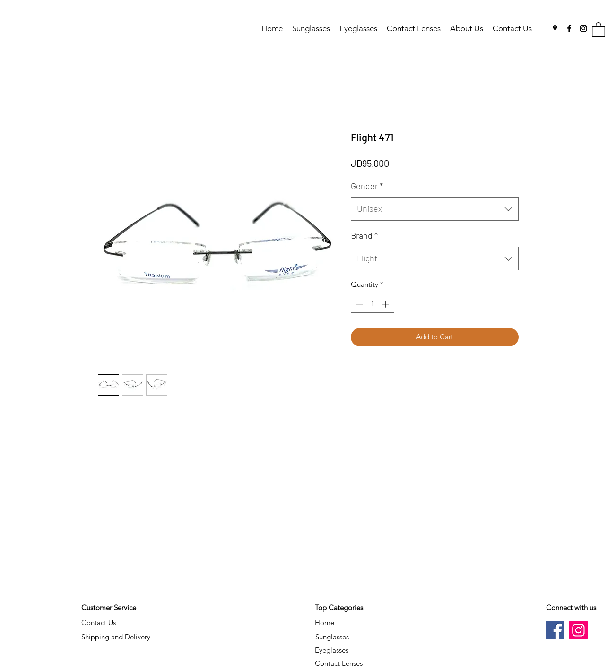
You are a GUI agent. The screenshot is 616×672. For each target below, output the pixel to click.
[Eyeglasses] (332, 650)
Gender (367, 186)
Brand (364, 235)
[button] (599, 29)
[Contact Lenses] (339, 663)
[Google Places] (555, 28)
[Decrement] (359, 304)
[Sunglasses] (332, 637)
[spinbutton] (372, 304)
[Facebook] (569, 28)
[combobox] (435, 209)
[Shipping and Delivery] (116, 637)
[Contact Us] (99, 623)
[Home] (325, 623)
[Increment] (386, 304)
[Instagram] (583, 28)
